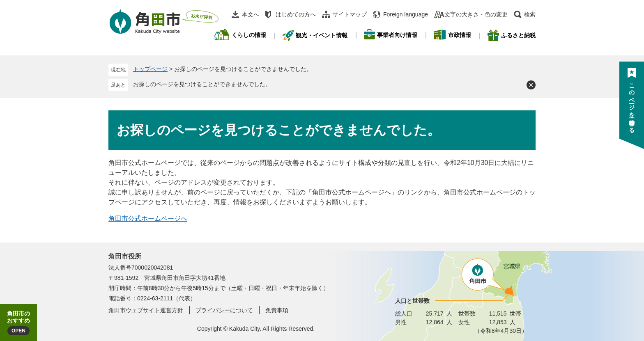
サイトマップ (350, 14)
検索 (530, 14)
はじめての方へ (296, 14)
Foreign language (406, 14)
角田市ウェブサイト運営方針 (146, 310)
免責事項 (277, 310)
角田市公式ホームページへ (148, 219)
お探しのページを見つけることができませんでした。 (202, 84)
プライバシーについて (224, 310)
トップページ (150, 69)
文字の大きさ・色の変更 (476, 14)
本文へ (251, 14)
